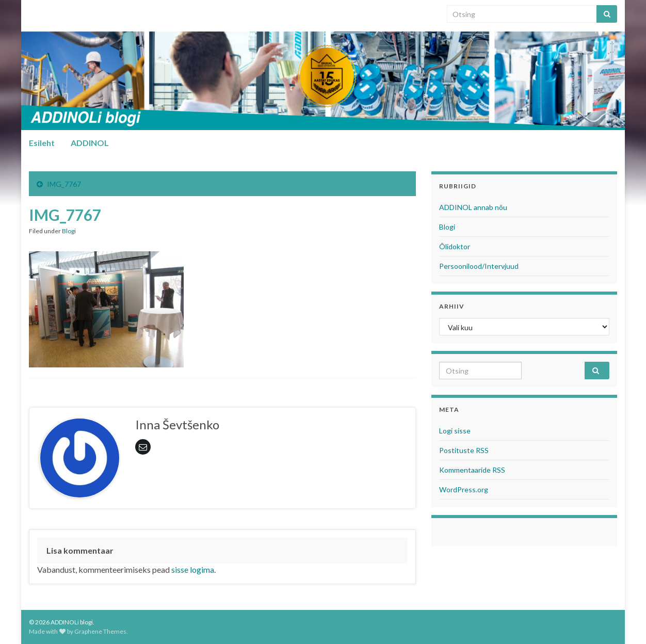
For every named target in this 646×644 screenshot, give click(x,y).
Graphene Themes (100, 631)
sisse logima (193, 569)
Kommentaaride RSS (472, 470)
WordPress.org (464, 489)
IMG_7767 (64, 184)
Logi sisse (455, 431)
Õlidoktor (455, 246)
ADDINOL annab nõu (473, 207)
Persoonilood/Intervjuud (479, 266)
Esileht (42, 143)
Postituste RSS (464, 450)
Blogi (69, 231)
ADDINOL (90, 143)
